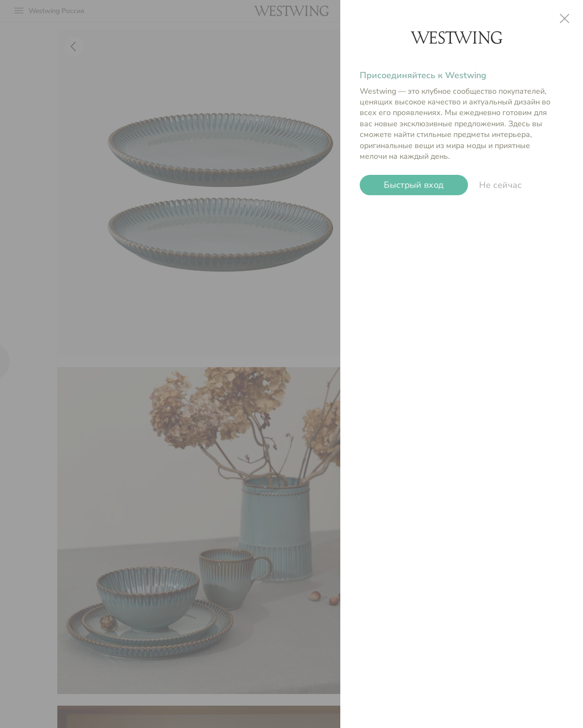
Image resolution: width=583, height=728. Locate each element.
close (565, 18)
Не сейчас (500, 185)
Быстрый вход (414, 185)
